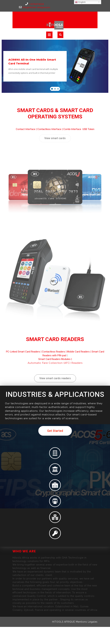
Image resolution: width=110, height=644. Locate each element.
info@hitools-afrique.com (35, 7)
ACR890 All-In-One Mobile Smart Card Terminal (32, 62)
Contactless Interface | (50, 129)
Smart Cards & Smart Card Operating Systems (55, 113)
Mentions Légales (87, 622)
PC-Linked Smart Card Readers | (24, 352)
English (80, 2)
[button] (52, 89)
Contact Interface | (27, 129)
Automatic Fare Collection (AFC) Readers (55, 363)
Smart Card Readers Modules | (55, 359)
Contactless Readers (53, 352)
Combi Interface (73, 129)
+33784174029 (35, 4)
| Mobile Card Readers (77, 352)
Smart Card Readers (55, 339)
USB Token (88, 129)
